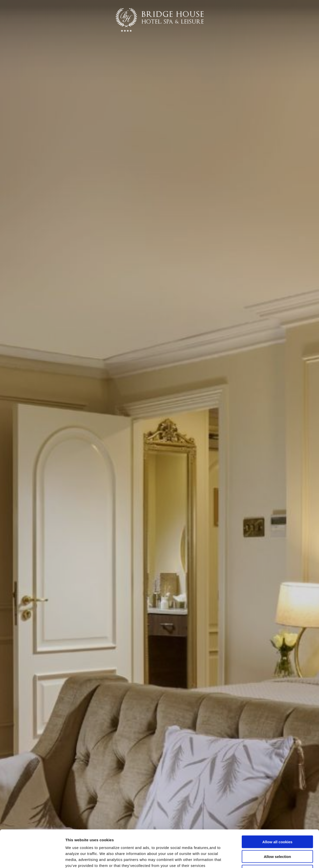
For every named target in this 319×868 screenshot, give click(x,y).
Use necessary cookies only (277, 836)
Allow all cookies (278, 807)
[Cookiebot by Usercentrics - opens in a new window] (32, 858)
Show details (262, 858)
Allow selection (277, 822)
